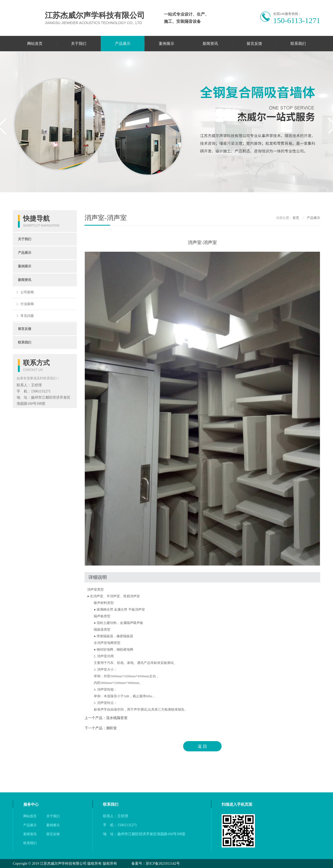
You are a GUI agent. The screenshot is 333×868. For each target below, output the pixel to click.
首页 (296, 218)
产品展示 (123, 44)
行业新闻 (27, 304)
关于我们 (79, 44)
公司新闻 (27, 292)
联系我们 (298, 44)
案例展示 (167, 44)
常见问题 (27, 316)
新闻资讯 (210, 44)
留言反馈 (254, 44)
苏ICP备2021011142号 (163, 864)
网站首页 (35, 44)
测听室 (111, 728)
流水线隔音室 (117, 718)
